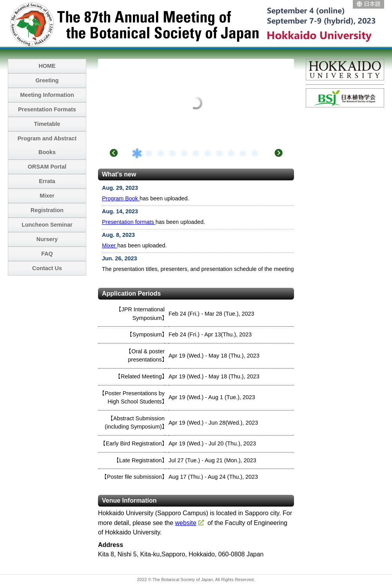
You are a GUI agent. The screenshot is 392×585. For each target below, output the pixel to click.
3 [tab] (161, 153)
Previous (114, 153)
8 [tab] (220, 153)
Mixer (110, 245)
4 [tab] (172, 153)
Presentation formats (129, 222)
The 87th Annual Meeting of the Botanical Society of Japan (196, 24)
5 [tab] (184, 153)
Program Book (121, 198)
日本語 (369, 4)
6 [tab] (196, 153)
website (186, 523)
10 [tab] (243, 153)
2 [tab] (149, 153)
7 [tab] (208, 153)
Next (278, 153)
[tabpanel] (196, 60)
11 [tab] (255, 153)
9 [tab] (231, 153)
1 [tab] (137, 153)
